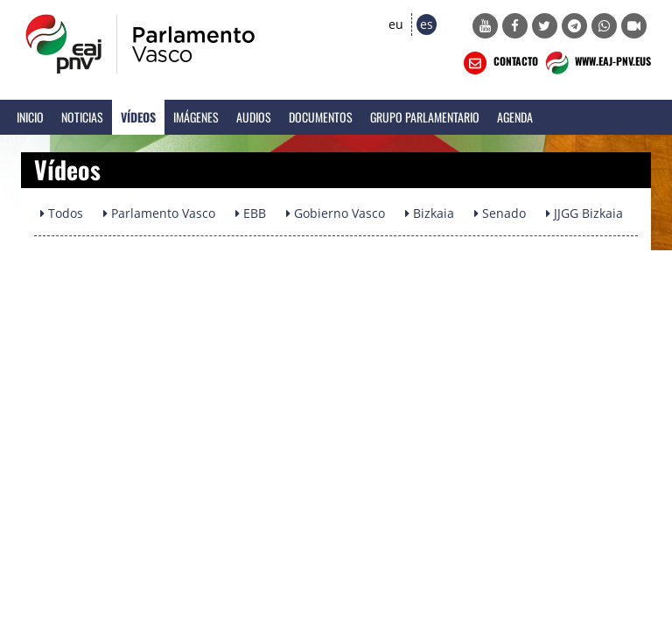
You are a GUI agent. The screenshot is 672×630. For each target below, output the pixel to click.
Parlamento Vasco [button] (159, 213)
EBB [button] (251, 213)
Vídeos (138, 117)
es (427, 24)
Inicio (30, 117)
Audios (254, 117)
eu (396, 24)
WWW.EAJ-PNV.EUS (596, 63)
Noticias (82, 117)
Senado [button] (500, 213)
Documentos (321, 117)
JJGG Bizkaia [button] (584, 213)
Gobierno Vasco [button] (336, 213)
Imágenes (196, 117)
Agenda (515, 117)
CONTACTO (499, 63)
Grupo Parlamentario (425, 117)
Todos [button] (62, 213)
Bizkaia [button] (430, 213)
